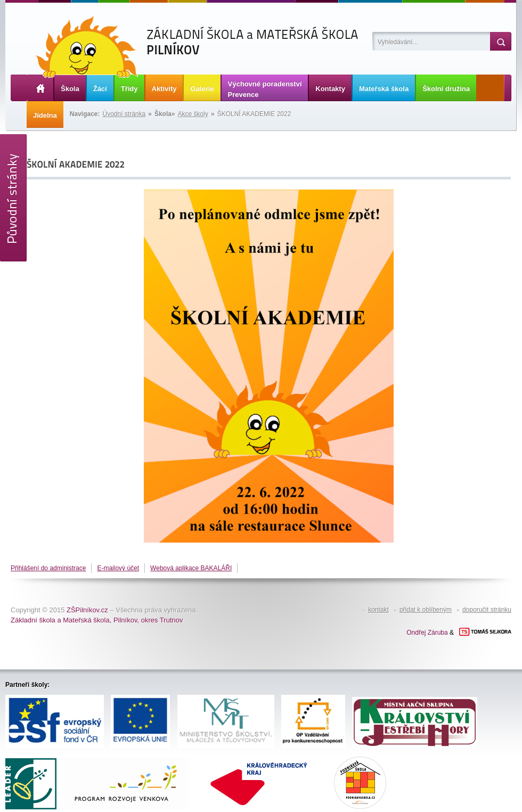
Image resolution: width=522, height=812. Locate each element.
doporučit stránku (487, 610)
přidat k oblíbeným (426, 610)
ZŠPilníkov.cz (87, 610)
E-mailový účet (118, 568)
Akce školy (193, 114)
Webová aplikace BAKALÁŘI (191, 568)
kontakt (378, 610)
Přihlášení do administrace (48, 568)
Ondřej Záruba (427, 633)
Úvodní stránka (124, 114)
